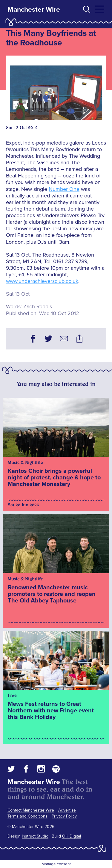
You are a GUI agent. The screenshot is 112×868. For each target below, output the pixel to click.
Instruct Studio (35, 836)
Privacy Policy (64, 816)
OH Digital (72, 836)
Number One (64, 189)
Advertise (67, 810)
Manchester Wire (34, 10)
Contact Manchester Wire (31, 810)
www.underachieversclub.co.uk (42, 281)
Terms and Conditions (27, 816)
